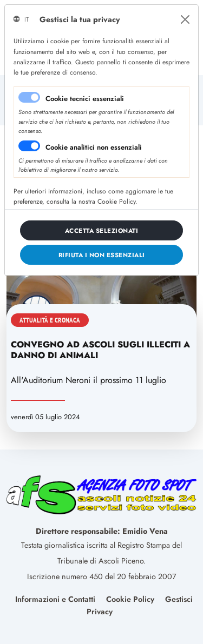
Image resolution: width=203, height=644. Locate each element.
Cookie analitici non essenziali (94, 147)
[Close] (185, 19)
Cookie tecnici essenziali (85, 99)
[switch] (29, 146)
